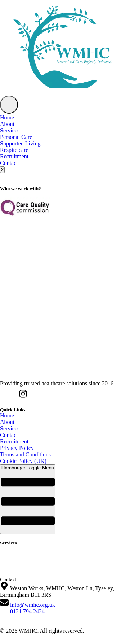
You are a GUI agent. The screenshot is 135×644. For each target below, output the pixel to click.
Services (10, 130)
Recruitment (14, 156)
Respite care (14, 150)
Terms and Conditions (25, 454)
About (7, 124)
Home (7, 117)
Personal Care (16, 137)
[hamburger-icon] (9, 105)
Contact (9, 163)
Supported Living (20, 143)
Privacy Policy (17, 448)
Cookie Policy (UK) (23, 461)
